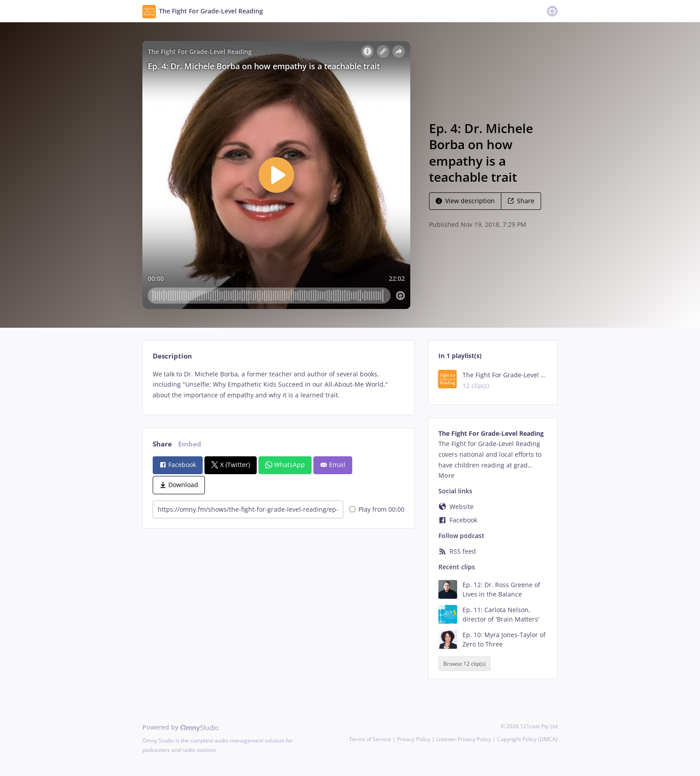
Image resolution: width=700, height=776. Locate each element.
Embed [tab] (190, 444)
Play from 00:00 (377, 509)
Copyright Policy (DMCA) (527, 739)
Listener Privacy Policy (464, 739)
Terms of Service (370, 739)
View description (465, 201)
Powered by (181, 727)
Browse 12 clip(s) (465, 664)
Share (521, 201)
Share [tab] (162, 444)
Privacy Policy (414, 739)
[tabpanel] (278, 385)
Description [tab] (172, 356)
